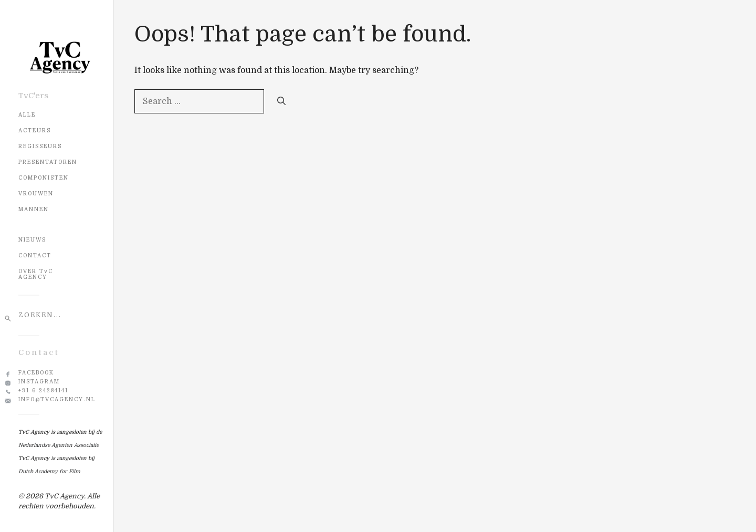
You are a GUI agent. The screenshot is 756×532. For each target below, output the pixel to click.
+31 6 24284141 (43, 390)
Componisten (44, 178)
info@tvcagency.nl (57, 399)
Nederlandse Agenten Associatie (59, 445)
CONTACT (35, 255)
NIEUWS (32, 240)
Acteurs (35, 131)
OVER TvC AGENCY (36, 274)
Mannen (34, 209)
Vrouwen (36, 194)
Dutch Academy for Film (49, 471)
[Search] (281, 101)
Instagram (39, 382)
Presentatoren (48, 162)
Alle (27, 115)
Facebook (36, 373)
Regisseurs (40, 146)
